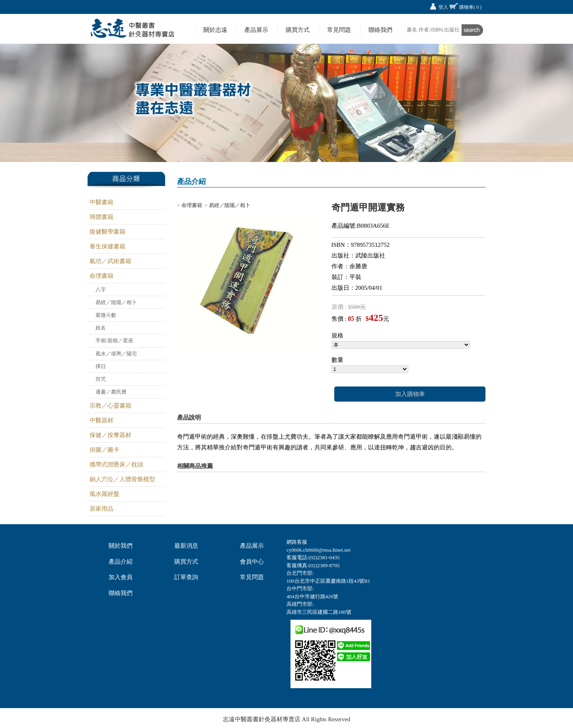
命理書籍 (101, 276)
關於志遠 (215, 30)
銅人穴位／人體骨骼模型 (122, 479)
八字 (101, 290)
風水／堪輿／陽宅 (116, 354)
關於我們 (121, 546)
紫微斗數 (106, 315)
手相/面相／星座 (114, 341)
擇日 (101, 366)
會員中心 (252, 562)
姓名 (101, 328)
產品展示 (256, 30)
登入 (443, 7)
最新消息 (186, 546)
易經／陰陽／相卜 (116, 302)
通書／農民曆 (111, 392)
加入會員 (121, 577)
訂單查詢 (186, 577)
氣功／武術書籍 (110, 261)
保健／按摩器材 (110, 435)
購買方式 (298, 30)
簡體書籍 (101, 217)
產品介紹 (121, 562)
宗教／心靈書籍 (110, 406)
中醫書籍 (101, 202)
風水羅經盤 (104, 494)
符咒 (101, 379)
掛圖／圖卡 (104, 450)
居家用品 (101, 509)
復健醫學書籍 (107, 232)
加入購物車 (410, 394)
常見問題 (339, 30)
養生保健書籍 (107, 246)
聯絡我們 (380, 30)
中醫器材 (101, 420)
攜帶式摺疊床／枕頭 (116, 465)
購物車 (470, 7)
